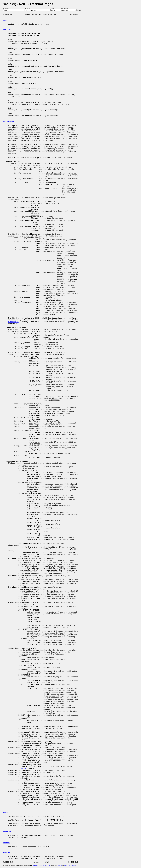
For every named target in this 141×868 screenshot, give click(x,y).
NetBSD (35, 865)
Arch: (54, 8)
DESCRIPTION (8, 121)
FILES (6, 812)
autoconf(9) (13, 322)
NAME (5, 20)
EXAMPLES (7, 832)
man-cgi (59, 865)
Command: (7, 8)
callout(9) (22, 769)
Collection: (64, 8)
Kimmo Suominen (45, 865)
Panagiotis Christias (70, 865)
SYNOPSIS (7, 30)
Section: (28, 8)
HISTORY (7, 843)
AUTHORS (7, 853)
